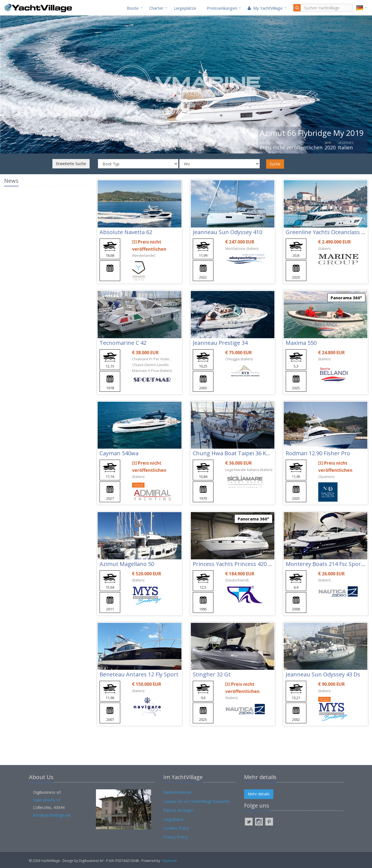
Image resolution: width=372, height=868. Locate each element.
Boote (133, 8)
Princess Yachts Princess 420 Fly (234, 564)
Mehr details (259, 794)
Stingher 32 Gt (212, 674)
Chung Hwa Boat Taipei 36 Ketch (235, 453)
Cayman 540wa (119, 453)
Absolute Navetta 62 (126, 232)
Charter (156, 8)
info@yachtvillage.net (52, 815)
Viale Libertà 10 (47, 800)
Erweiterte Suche (71, 164)
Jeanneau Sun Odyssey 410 (228, 232)
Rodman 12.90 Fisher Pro (318, 453)
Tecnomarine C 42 (123, 343)
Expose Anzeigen (178, 810)
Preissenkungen (222, 8)
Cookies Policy (176, 828)
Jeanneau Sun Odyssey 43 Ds (323, 674)
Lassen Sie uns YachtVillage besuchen (197, 801)
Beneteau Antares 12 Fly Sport (139, 674)
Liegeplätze (185, 8)
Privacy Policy (175, 837)
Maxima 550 (301, 343)
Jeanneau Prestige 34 (220, 343)
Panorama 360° (346, 298)
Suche (275, 164)
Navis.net (170, 861)
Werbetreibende (177, 792)
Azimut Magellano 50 (127, 564)
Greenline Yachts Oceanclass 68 (326, 232)
